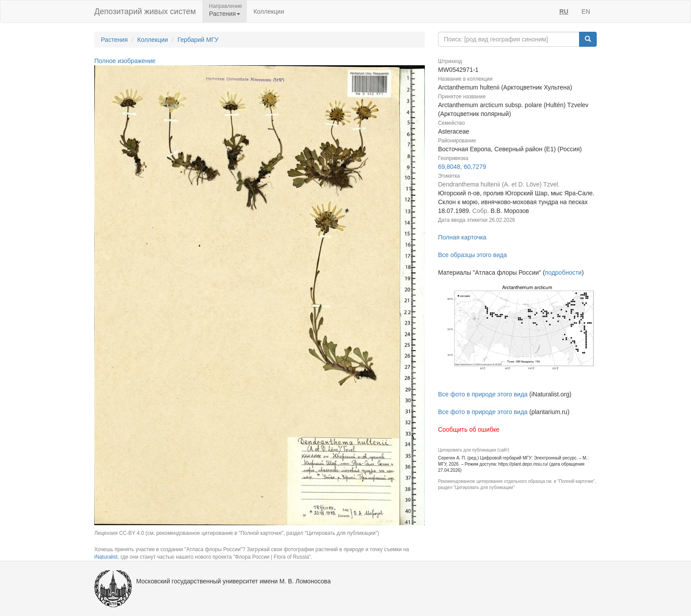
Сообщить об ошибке (469, 429)
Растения (114, 40)
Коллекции (269, 11)
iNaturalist (106, 557)
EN (586, 11)
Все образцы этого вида (472, 255)
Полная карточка (462, 237)
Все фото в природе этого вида (483, 394)
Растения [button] (225, 14)
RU (564, 11)
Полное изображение (125, 61)
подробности (563, 273)
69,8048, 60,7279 (462, 167)
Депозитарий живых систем (145, 11)
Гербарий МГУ (198, 40)
